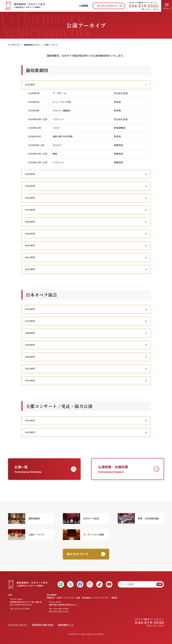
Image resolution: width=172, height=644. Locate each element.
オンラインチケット (108, 6)
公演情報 (84, 6)
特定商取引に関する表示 (43, 625)
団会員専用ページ (66, 625)
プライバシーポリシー (18, 625)
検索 (160, 584)
